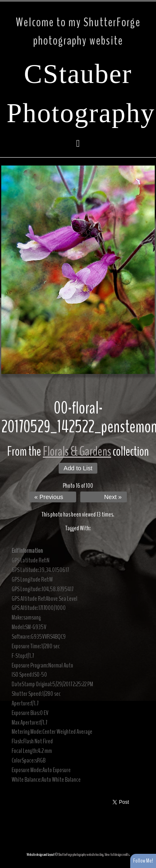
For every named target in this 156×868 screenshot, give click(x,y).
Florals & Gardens (77, 451)
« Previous (49, 497)
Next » (113, 497)
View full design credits (117, 855)
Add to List (78, 468)
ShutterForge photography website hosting (81, 855)
